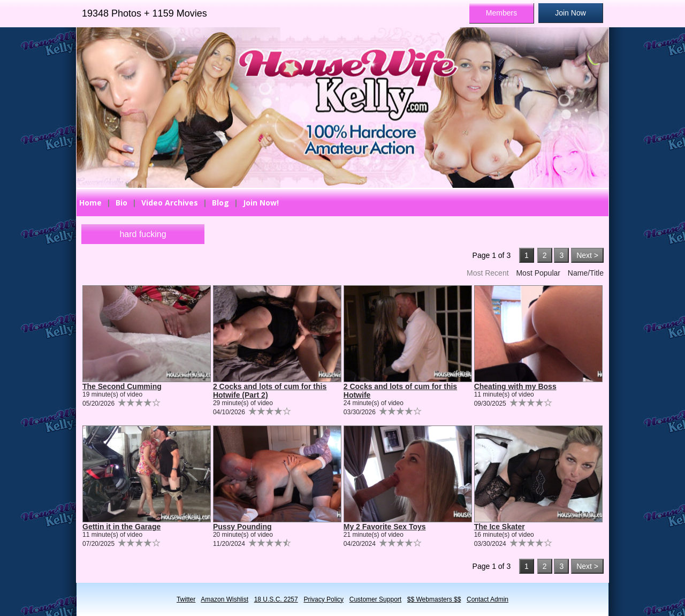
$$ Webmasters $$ (434, 599)
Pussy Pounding (242, 527)
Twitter (186, 599)
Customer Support (375, 599)
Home (90, 203)
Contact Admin (488, 599)
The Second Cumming (122, 386)
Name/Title (586, 273)
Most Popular (538, 273)
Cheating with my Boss (515, 386)
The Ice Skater (500, 527)
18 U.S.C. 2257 (276, 599)
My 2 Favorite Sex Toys (385, 527)
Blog (220, 203)
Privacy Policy (324, 599)
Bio (121, 203)
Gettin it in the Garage (121, 527)
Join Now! (261, 203)
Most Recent (488, 273)
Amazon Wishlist (224, 599)
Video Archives (170, 203)
